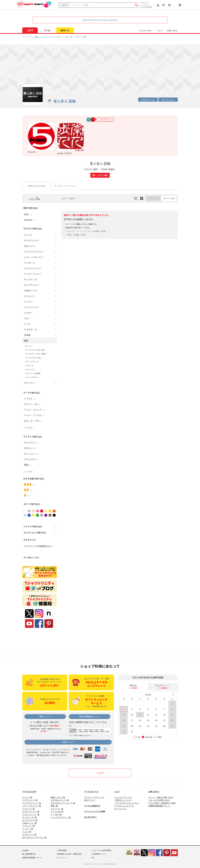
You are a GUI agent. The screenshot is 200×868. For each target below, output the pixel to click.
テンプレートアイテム (65, 186)
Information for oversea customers (100, 20)
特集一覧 (54, 806)
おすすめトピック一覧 (60, 800)
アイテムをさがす (29, 792)
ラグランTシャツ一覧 (31, 811)
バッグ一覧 (27, 832)
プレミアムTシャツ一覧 (32, 803)
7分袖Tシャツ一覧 (30, 823)
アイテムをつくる (91, 792)
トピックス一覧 (57, 809)
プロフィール (148, 100)
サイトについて (120, 809)
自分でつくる (90, 800)
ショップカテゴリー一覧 (61, 817)
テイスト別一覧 (57, 811)
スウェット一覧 (29, 826)
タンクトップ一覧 (29, 817)
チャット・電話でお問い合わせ (161, 797)
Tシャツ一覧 (27, 797)
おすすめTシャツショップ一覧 (63, 803)
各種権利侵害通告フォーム (159, 806)
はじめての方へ (90, 817)
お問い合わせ (172, 31)
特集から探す (33, 558)
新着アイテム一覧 (58, 797)
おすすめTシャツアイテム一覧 (34, 837)
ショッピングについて (123, 797)
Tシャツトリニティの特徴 (95, 811)
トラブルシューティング (124, 806)
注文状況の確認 (146, 7)
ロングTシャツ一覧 (30, 820)
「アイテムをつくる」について (127, 803)
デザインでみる (169, 198)
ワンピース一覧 (28, 809)
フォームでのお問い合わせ (159, 800)
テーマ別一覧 (56, 814)
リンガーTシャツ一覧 (31, 814)
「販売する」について (123, 800)
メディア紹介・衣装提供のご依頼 (162, 803)
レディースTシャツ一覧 (32, 806)
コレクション (168, 100)
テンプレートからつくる (94, 797)
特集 (69, 235)
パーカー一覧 (28, 829)
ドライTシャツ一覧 (30, 800)
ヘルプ (160, 31)
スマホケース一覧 (29, 834)
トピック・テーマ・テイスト (79, 231)
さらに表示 (28, 428)
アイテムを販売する (92, 806)
